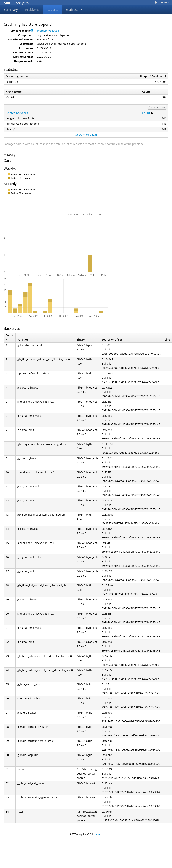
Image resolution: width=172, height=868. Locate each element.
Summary (11, 10)
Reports (52, 10)
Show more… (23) (86, 135)
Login (165, 2)
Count (146, 113)
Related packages (17, 113)
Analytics (16, 3)
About (99, 834)
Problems (32, 10)
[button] (32, 31)
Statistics (74, 10)
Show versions (157, 107)
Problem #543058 (48, 31)
